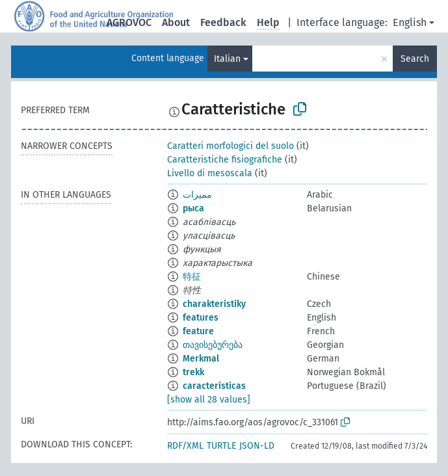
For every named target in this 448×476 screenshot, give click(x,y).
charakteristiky (214, 304)
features (201, 318)
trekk (193, 372)
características (214, 386)
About (176, 22)
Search (415, 59)
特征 (192, 277)
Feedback (223, 22)
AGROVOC (129, 22)
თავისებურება (213, 345)
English (410, 22)
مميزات (197, 195)
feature (198, 331)
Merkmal (201, 359)
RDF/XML (185, 446)
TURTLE (221, 446)
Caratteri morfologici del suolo (231, 146)
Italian (227, 59)
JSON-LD (257, 446)
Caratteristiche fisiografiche (225, 160)
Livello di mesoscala (210, 173)
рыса (193, 208)
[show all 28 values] (209, 400)
